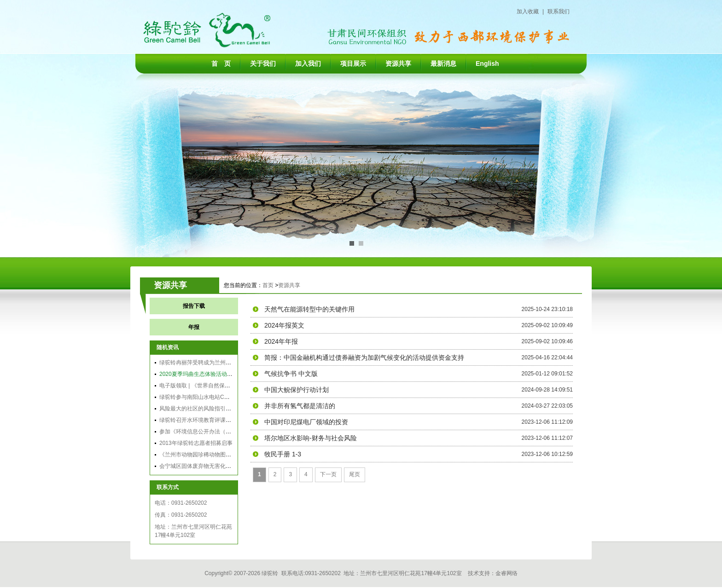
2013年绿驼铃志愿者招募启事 (196, 443)
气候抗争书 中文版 (291, 374)
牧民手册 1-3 (283, 454)
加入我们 (308, 63)
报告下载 (194, 306)
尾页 (355, 474)
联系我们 (559, 12)
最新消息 (443, 63)
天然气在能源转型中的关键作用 (309, 309)
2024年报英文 (284, 325)
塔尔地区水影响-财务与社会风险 (311, 438)
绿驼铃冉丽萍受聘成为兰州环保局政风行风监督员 (220, 363)
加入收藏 (528, 12)
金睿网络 (507, 573)
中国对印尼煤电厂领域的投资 (306, 422)
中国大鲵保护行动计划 (297, 390)
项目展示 (353, 63)
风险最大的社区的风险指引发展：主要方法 (212, 409)
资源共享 (398, 63)
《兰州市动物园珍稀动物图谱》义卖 (204, 455)
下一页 (328, 474)
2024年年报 (281, 341)
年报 (194, 327)
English (487, 63)
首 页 (221, 63)
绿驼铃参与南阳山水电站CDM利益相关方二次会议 (221, 397)
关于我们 (263, 63)
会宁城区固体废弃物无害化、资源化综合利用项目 (220, 466)
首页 (268, 285)
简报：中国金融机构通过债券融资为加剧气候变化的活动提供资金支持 (364, 357)
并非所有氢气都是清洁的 (300, 406)
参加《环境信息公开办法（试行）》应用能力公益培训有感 (231, 432)
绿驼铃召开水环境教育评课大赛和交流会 (209, 420)
